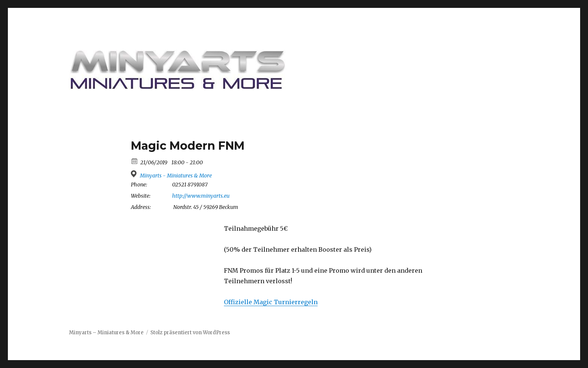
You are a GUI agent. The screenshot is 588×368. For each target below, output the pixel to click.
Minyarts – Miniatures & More (106, 333)
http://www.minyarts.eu (201, 196)
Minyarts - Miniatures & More (176, 176)
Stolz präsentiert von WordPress (190, 333)
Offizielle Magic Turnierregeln (271, 302)
